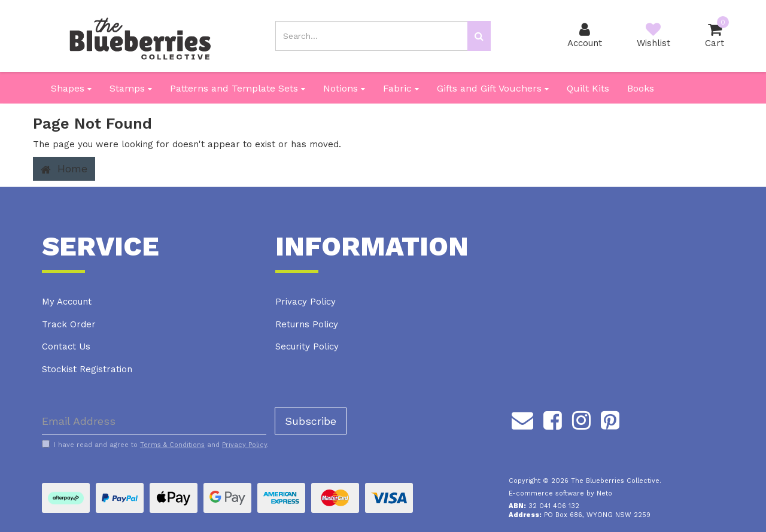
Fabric (401, 88)
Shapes (71, 88)
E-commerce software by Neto (560, 493)
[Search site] (479, 36)
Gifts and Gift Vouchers (493, 88)
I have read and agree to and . (155, 445)
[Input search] (372, 36)
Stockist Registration (87, 369)
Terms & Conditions (172, 445)
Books (641, 88)
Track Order (69, 324)
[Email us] (522, 418)
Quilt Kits (588, 88)
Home (64, 169)
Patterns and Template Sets (238, 88)
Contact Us (66, 346)
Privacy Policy (306, 302)
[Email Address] (154, 421)
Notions (344, 88)
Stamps (131, 88)
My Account (67, 302)
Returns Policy (307, 324)
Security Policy (307, 346)
